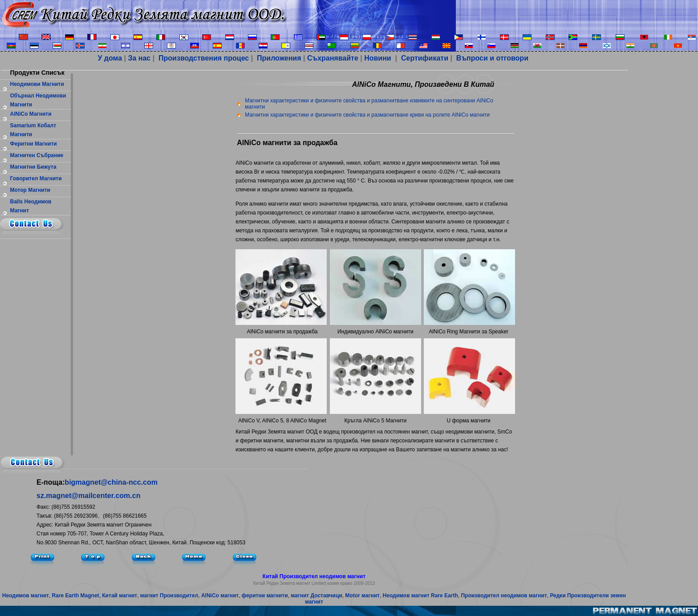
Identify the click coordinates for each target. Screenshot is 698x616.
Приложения (279, 58)
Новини (378, 58)
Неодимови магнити (37, 84)
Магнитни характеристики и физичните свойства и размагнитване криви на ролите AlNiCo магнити (367, 115)
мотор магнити (30, 190)
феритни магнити (34, 144)
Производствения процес (203, 58)
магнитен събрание (37, 155)
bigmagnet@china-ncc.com (111, 482)
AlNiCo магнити (31, 114)
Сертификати (424, 58)
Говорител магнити (36, 178)
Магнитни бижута (33, 167)
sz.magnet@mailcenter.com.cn (88, 496)
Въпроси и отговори (491, 58)
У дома (110, 58)
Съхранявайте (333, 58)
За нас (139, 58)
